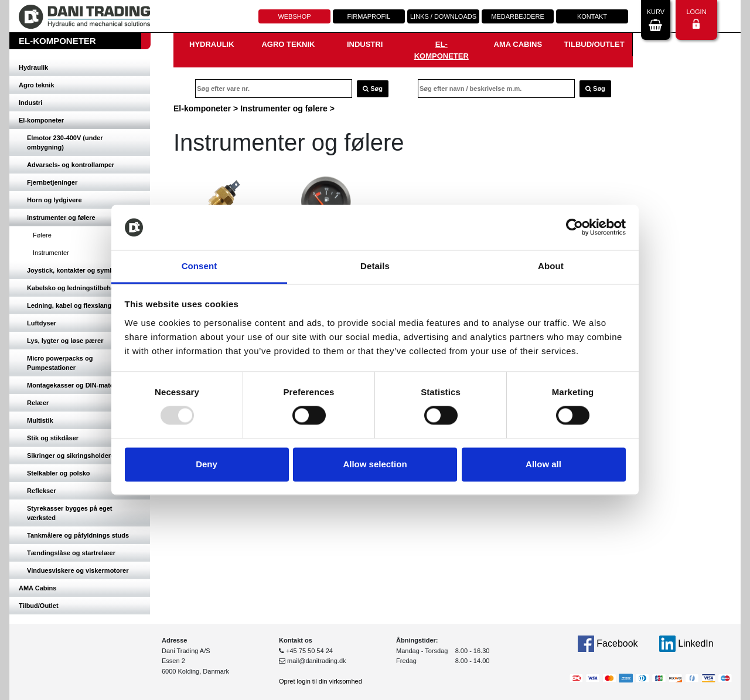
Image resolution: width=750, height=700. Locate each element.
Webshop (294, 16)
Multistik (40, 420)
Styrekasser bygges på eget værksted (70, 513)
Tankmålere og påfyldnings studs (78, 535)
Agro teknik (37, 85)
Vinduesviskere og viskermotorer (78, 570)
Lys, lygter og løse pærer (65, 341)
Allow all (543, 464)
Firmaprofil (369, 16)
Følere (42, 235)
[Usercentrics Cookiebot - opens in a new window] (575, 227)
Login (696, 18)
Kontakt (592, 16)
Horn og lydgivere (54, 200)
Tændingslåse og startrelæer (71, 553)
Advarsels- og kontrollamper (71, 165)
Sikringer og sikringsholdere (71, 456)
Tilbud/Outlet (39, 606)
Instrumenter (51, 253)
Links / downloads (443, 16)
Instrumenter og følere (61, 218)
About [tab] (551, 266)
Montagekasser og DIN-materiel (75, 385)
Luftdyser (42, 323)
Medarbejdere (517, 16)
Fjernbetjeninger (52, 182)
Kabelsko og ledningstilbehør (72, 288)
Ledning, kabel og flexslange (71, 305)
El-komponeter (41, 120)
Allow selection (375, 464)
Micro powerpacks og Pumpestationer (60, 363)
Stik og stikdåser (53, 438)
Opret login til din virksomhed (321, 681)
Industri (30, 103)
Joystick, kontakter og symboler (76, 270)
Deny (207, 464)
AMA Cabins (37, 588)
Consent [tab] (200, 266)
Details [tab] (375, 266)
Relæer (38, 403)
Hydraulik (33, 67)
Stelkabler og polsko (59, 473)
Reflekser (42, 491)
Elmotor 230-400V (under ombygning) (65, 142)
